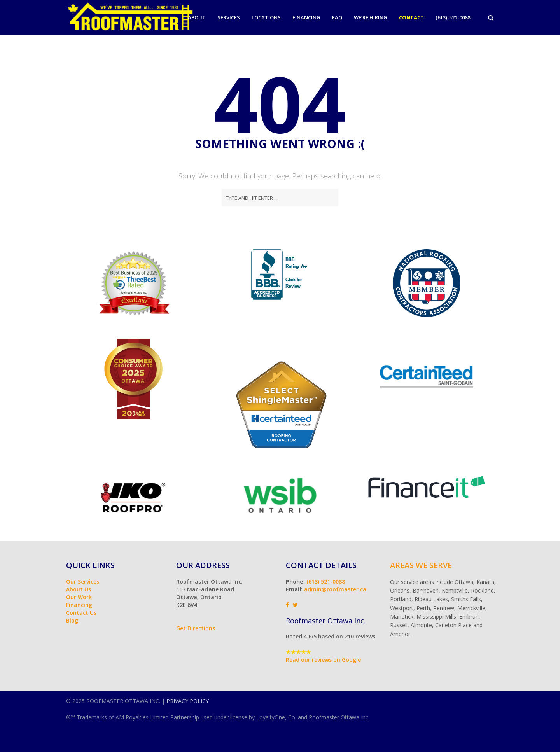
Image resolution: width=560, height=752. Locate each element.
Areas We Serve (421, 565)
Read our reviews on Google (323, 660)
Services (229, 17)
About (197, 17)
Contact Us (81, 613)
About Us (79, 589)
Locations (266, 17)
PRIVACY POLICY (188, 701)
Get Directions (196, 628)
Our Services (83, 581)
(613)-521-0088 (453, 17)
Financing (306, 17)
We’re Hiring (371, 17)
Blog (72, 620)
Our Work (79, 597)
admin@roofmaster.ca (335, 589)
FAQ (337, 17)
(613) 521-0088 (326, 581)
